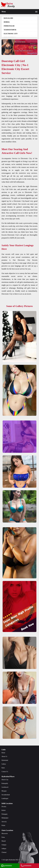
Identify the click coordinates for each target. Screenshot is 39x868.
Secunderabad (6, 795)
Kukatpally (5, 783)
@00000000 (6, 866)
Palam (3, 825)
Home (3, 753)
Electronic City (11, 34)
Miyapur (4, 791)
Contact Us (5, 772)
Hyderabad (5, 760)
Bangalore (8, 18)
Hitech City (5, 780)
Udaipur (4, 845)
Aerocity (4, 822)
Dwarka (4, 807)
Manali (4, 841)
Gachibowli (5, 787)
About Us (4, 756)
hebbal (7, 22)
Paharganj (4, 814)
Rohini (4, 810)
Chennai (4, 852)
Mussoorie (5, 833)
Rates (3, 768)
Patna (3, 837)
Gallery (4, 764)
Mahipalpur (5, 818)
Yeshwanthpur (10, 30)
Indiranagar (9, 26)
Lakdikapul (5, 798)
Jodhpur (4, 849)
